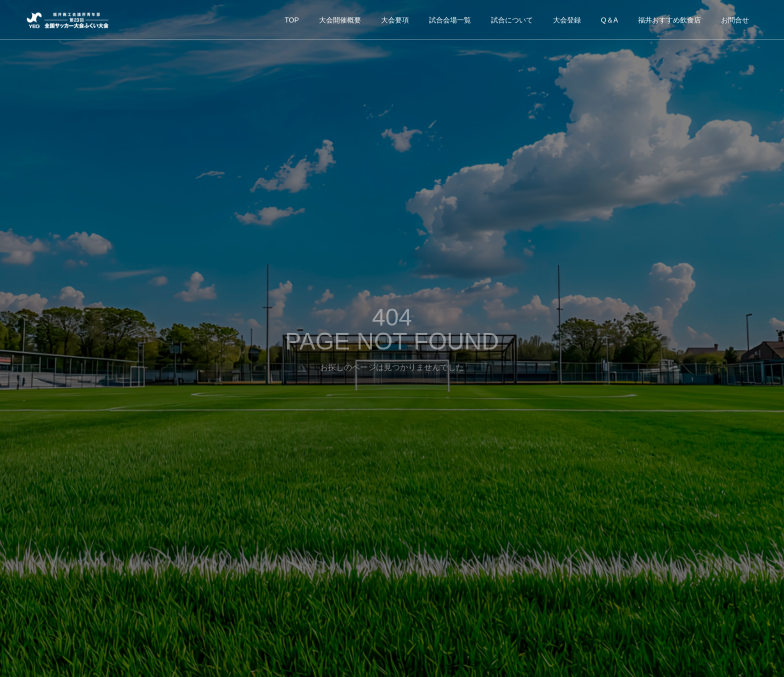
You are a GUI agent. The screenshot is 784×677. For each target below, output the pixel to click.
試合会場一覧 (450, 20)
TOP (292, 20)
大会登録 (567, 20)
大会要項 (395, 20)
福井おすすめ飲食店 (669, 20)
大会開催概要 (340, 20)
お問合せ (735, 20)
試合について (512, 20)
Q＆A (609, 20)
